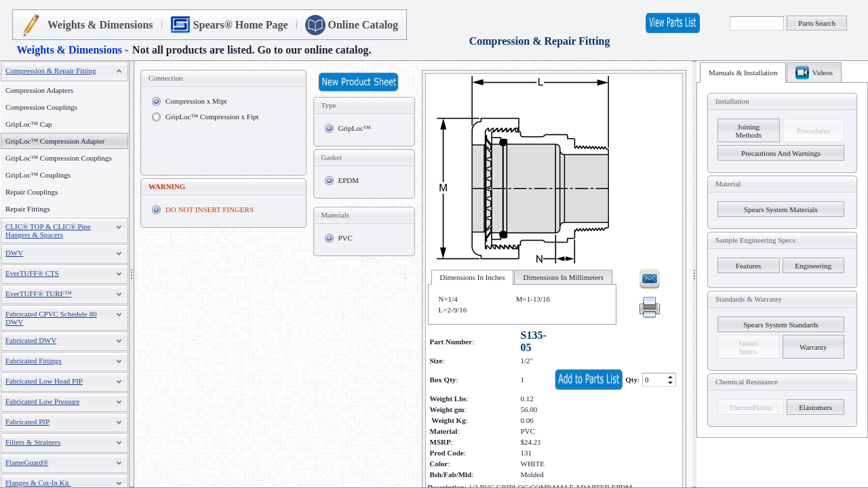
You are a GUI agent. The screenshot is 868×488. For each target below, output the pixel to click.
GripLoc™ (355, 128)
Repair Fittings (28, 209)
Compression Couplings (41, 107)
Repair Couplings (32, 192)
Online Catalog (363, 25)
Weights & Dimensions (100, 25)
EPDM (349, 180)
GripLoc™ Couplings (38, 175)
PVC (346, 238)
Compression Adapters (39, 90)
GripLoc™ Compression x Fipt (212, 117)
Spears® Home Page (241, 25)
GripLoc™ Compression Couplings (59, 158)
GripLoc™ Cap (29, 124)
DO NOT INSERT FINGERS (210, 209)
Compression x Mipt (196, 101)
